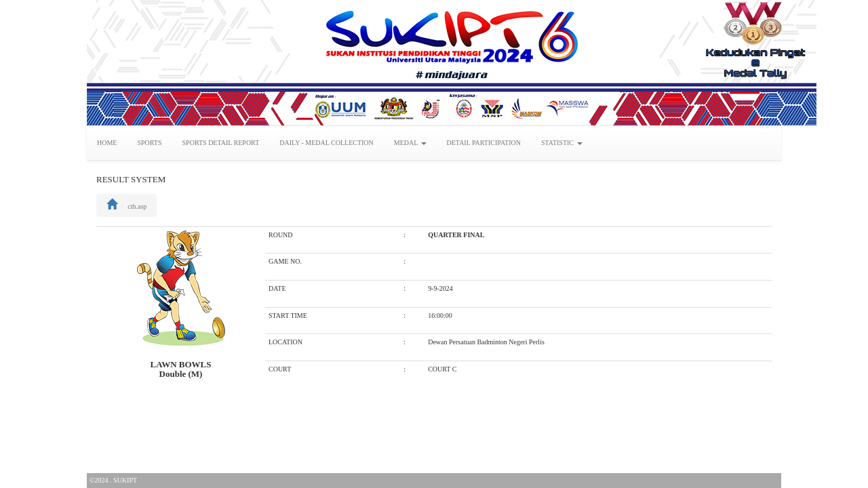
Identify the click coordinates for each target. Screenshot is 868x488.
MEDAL (410, 143)
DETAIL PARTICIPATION (484, 143)
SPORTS (149, 143)
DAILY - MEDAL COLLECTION (327, 143)
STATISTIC (562, 143)
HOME (107, 143)
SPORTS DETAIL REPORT (221, 143)
